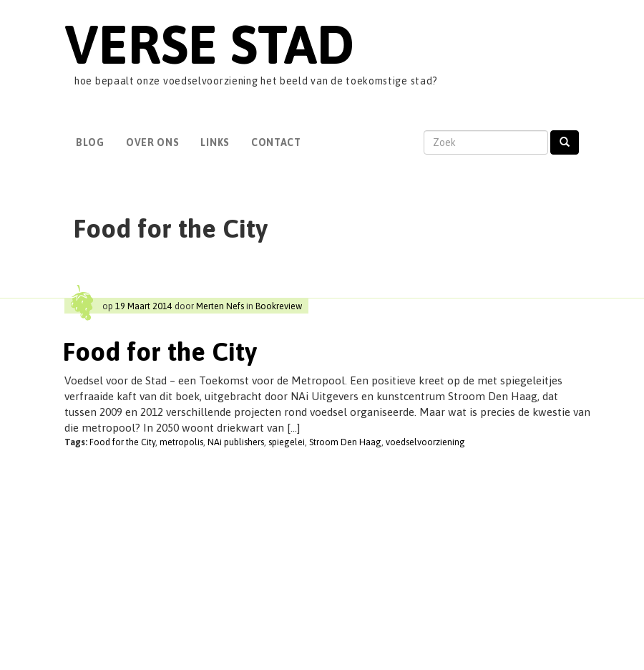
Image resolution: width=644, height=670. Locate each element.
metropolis (181, 442)
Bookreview (279, 306)
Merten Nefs (220, 306)
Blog (90, 142)
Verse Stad (209, 44)
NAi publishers (236, 442)
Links (215, 142)
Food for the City (160, 351)
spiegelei (287, 442)
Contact (276, 142)
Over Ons (153, 142)
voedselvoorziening (425, 442)
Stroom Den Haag (345, 442)
